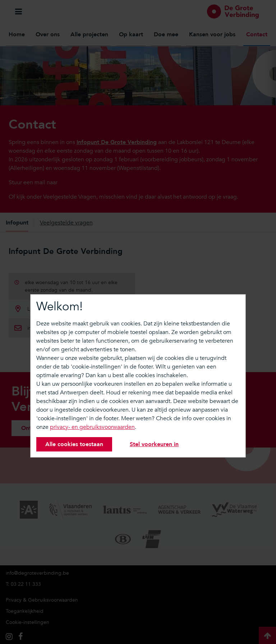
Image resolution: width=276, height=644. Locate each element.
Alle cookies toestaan (74, 444)
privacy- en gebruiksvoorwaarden (92, 427)
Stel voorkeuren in (154, 444)
